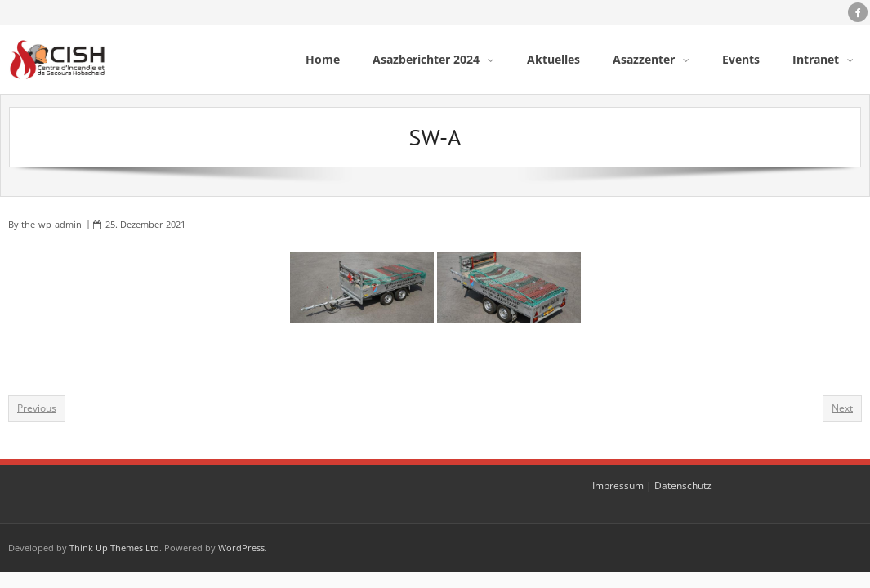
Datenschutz (683, 486)
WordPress (241, 548)
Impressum (618, 486)
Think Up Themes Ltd (114, 548)
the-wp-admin (51, 224)
